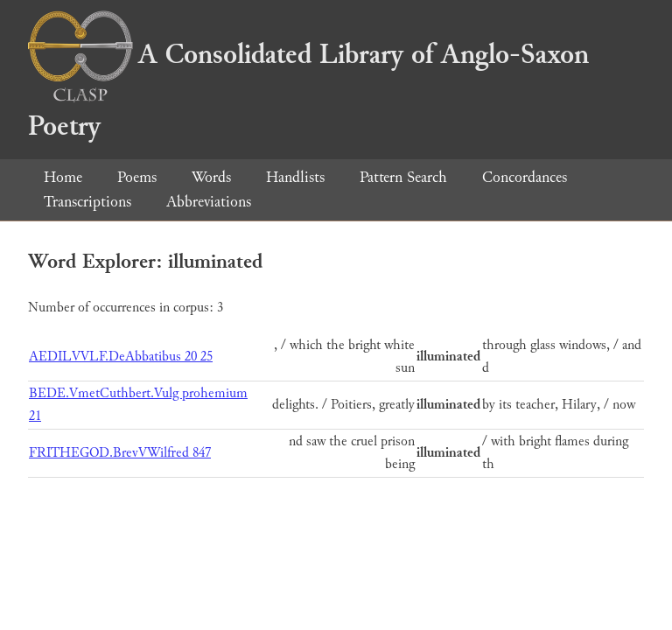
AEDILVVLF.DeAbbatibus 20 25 (121, 357)
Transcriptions (87, 202)
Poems (137, 177)
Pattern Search (403, 177)
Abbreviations (209, 202)
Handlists (295, 177)
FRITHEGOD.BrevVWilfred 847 (120, 453)
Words (211, 177)
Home (63, 177)
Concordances (525, 177)
